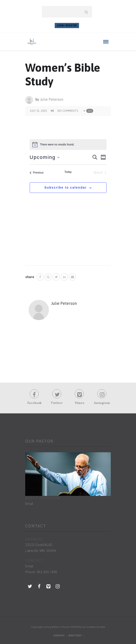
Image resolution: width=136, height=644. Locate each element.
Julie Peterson (52, 99)
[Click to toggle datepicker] (45, 157)
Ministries (75, 636)
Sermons (59, 636)
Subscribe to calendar (66, 187)
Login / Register (67, 26)
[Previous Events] (37, 173)
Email (29, 504)
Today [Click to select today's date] (68, 172)
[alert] (68, 145)
